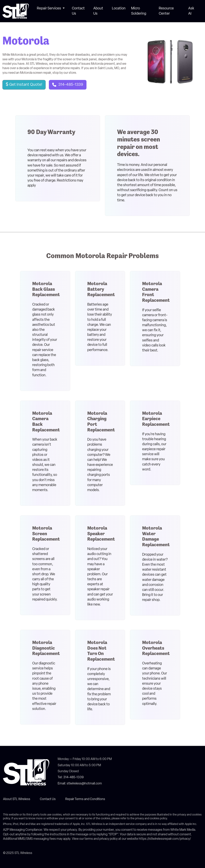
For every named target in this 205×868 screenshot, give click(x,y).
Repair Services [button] (49, 9)
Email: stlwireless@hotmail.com (80, 784)
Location (119, 9)
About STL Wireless (17, 799)
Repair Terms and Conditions (85, 799)
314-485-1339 (71, 85)
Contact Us (48, 799)
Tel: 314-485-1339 (71, 777)
